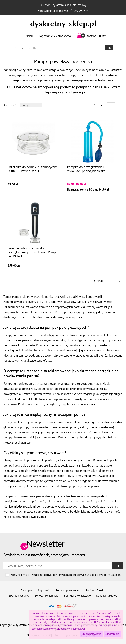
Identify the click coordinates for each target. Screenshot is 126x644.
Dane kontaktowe (107, 596)
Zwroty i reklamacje (47, 596)
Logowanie (46, 36)
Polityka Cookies (96, 590)
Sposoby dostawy (19, 596)
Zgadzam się (112, 634)
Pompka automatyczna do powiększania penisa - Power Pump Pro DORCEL (32, 252)
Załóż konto (64, 36)
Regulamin (44, 590)
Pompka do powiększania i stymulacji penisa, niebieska (86, 169)
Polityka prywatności (68, 590)
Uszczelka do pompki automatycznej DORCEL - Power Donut (33, 169)
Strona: (98, 105)
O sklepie (26, 590)
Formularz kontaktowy (77, 596)
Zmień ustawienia (92, 634)
